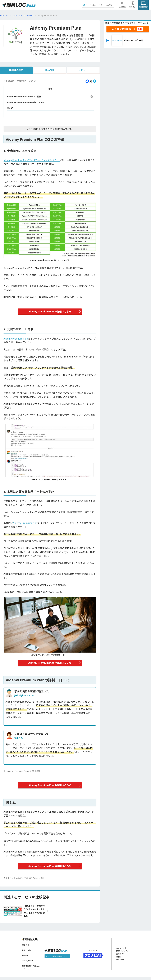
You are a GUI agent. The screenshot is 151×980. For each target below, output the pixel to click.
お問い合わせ (27, 953)
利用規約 (26, 958)
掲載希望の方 (143, 7)
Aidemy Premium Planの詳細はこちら (50, 312)
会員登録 (122, 7)
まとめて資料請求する (124, 29)
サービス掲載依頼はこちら (57, 959)
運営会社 (26, 948)
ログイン (132, 7)
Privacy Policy (28, 964)
